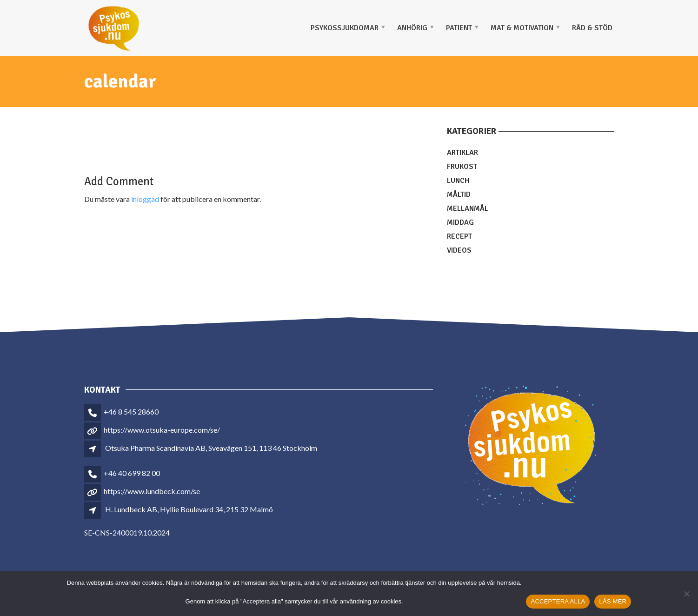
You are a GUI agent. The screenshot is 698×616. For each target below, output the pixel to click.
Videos (459, 250)
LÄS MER (613, 601)
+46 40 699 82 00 (132, 473)
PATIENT (459, 28)
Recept (459, 236)
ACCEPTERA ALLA (558, 601)
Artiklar (462, 153)
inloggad (145, 199)
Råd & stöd (592, 28)
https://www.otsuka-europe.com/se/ (162, 430)
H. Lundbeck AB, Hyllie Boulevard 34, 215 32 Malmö (189, 509)
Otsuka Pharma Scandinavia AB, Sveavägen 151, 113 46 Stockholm (211, 448)
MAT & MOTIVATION (522, 28)
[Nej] (686, 594)
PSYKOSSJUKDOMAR (345, 28)
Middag (460, 222)
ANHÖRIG (412, 28)
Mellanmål (468, 208)
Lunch (458, 181)
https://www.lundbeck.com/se (152, 491)
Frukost (462, 167)
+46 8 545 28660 (131, 412)
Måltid (459, 194)
